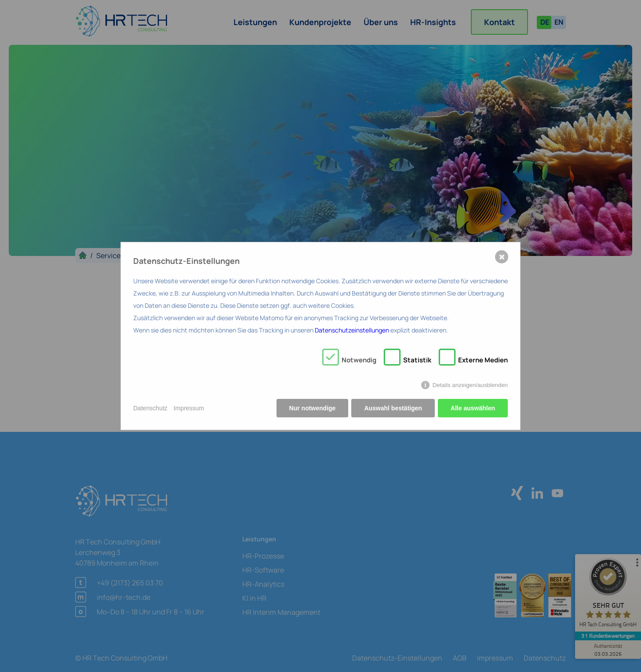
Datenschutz (150, 408)
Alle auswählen (473, 408)
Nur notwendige (313, 408)
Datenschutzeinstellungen (352, 330)
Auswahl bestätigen (393, 408)
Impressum (189, 408)
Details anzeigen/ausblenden (470, 385)
